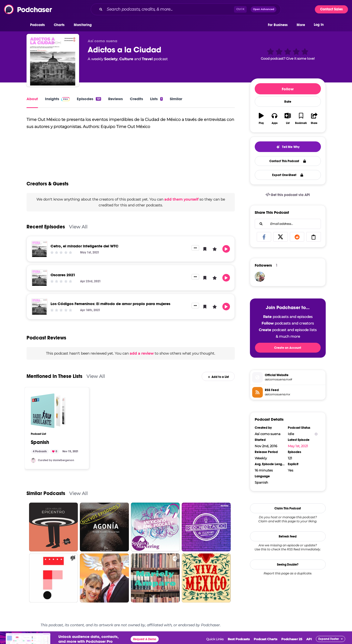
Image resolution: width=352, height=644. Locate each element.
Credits (136, 99)
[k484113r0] (260, 277)
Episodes (89, 99)
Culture (126, 59)
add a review (142, 353)
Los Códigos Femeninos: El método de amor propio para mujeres (110, 304)
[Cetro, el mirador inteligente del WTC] (39, 249)
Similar (176, 99)
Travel (147, 59)
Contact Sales (331, 9)
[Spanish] (48, 411)
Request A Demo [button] (145, 639)
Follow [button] (288, 89)
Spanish (40, 442)
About (32, 99)
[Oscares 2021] (39, 278)
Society (111, 59)
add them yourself (181, 199)
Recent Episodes (46, 227)
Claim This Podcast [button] (288, 508)
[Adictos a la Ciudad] (53, 60)
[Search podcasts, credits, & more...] (169, 9)
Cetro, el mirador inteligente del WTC (85, 246)
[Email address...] (288, 224)
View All (78, 227)
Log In (319, 25)
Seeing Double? (288, 565)
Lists (156, 99)
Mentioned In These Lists (54, 376)
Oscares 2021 (63, 275)
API (309, 639)
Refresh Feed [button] (288, 536)
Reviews (115, 99)
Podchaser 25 (292, 639)
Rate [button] (288, 102)
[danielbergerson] (33, 460)
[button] (39, 25)
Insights (57, 99)
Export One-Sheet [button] (288, 175)
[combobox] (186, 9)
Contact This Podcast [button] (288, 161)
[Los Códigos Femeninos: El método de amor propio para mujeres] (39, 307)
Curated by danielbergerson (56, 460)
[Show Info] (316, 434)
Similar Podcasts (46, 493)
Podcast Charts (265, 639)
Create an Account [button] (288, 348)
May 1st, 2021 (298, 446)
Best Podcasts (239, 639)
